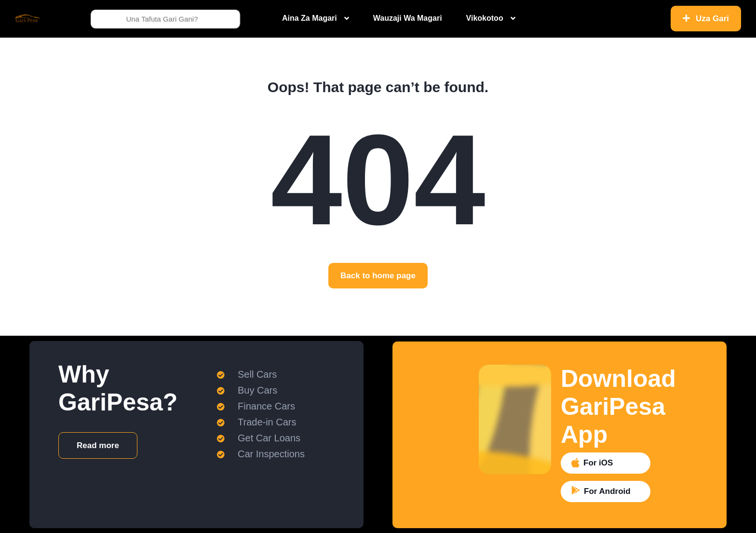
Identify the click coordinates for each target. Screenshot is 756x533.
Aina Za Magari (310, 18)
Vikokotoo (485, 18)
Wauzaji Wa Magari (408, 18)
